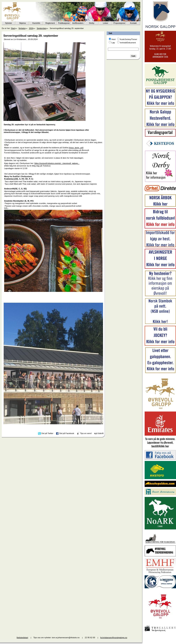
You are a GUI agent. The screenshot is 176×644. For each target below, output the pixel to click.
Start (13, 28)
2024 (31, 28)
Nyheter (9, 23)
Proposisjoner (119, 23)
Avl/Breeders (78, 23)
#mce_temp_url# (76, 148)
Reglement (50, 23)
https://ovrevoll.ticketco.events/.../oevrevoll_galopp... (57, 163)
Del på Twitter (47, 433)
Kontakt (133, 23)
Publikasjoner (64, 23)
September (42, 28)
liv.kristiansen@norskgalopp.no (114, 638)
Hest (114, 39)
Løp (113, 43)
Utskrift (100, 433)
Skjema (22, 23)
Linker (106, 23)
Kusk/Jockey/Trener (128, 39)
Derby (92, 23)
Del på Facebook (67, 433)
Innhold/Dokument (128, 43)
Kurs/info (36, 23)
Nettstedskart (22, 638)
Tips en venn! (86, 433)
